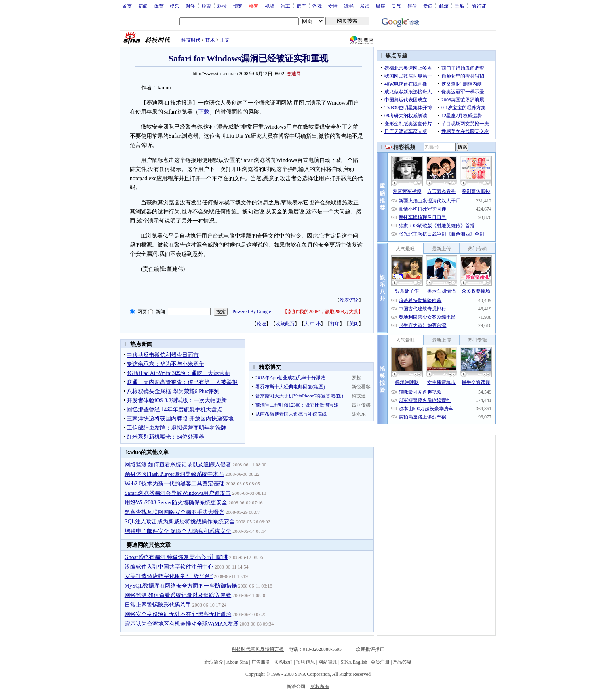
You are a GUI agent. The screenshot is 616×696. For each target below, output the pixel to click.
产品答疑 (402, 662)
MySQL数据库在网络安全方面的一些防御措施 (181, 586)
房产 (301, 6)
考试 (365, 6)
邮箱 (444, 6)
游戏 (317, 6)
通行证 (479, 6)
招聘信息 (306, 662)
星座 (380, 6)
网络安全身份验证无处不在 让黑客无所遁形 (178, 614)
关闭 (354, 324)
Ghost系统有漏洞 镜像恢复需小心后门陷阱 (176, 557)
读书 (349, 6)
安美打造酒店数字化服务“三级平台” (169, 576)
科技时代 (191, 40)
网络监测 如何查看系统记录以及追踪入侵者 (178, 465)
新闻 (143, 6)
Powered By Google (252, 312)
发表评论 (349, 300)
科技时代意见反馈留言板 (258, 649)
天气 (396, 6)
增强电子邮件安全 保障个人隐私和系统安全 (178, 531)
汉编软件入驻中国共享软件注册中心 (169, 567)
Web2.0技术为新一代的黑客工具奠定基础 (175, 484)
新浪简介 (214, 662)
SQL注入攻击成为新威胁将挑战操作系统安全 (180, 522)
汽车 (285, 6)
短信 (412, 6)
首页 (127, 6)
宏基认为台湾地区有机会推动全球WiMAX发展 (182, 624)
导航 (460, 6)
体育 (159, 6)
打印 (335, 324)
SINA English (354, 662)
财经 (190, 6)
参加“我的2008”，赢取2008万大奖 (323, 312)
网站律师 (328, 662)
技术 (210, 40)
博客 (238, 6)
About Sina (237, 662)
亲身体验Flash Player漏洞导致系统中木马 (175, 474)
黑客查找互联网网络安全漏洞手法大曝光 (175, 512)
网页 (142, 312)
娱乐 (175, 6)
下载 (204, 112)
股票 (206, 6)
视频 (270, 6)
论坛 (261, 324)
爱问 (428, 6)
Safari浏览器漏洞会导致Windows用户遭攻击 (178, 493)
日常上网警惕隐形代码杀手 (158, 605)
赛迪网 (294, 74)
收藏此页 (285, 324)
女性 (333, 6)
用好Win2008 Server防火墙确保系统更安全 (176, 503)
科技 (222, 6)
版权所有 (320, 686)
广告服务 (261, 662)
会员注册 (380, 662)
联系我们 (283, 662)
